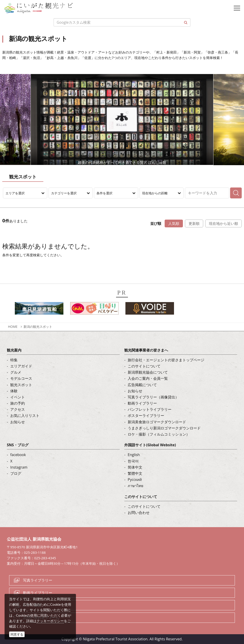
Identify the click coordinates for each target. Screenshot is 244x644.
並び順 (156, 223)
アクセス (18, 409)
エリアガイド (21, 366)
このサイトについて (144, 366)
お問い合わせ (139, 513)
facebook (18, 455)
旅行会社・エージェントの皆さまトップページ (166, 360)
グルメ (16, 372)
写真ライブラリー (38, 580)
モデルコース (21, 378)
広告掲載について (142, 385)
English (134, 455)
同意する (17, 634)
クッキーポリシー (50, 621)
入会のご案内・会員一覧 (148, 378)
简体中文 (135, 467)
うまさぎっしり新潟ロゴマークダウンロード (164, 428)
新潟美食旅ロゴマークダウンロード (157, 422)
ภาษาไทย (135, 486)
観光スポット (21, 385)
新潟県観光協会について (148, 372)
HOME (13, 327)
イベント (18, 397)
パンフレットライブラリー (150, 409)
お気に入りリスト (25, 416)
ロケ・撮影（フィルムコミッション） (159, 434)
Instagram (19, 467)
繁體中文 (135, 473)
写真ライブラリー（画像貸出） (153, 397)
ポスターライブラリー (146, 416)
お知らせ (18, 422)
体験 (14, 391)
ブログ (16, 473)
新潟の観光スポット (38, 327)
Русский (135, 480)
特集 (14, 360)
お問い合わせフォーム (41, 618)
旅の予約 (18, 403)
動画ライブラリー (142, 403)
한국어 (133, 461)
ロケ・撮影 (32, 605)
